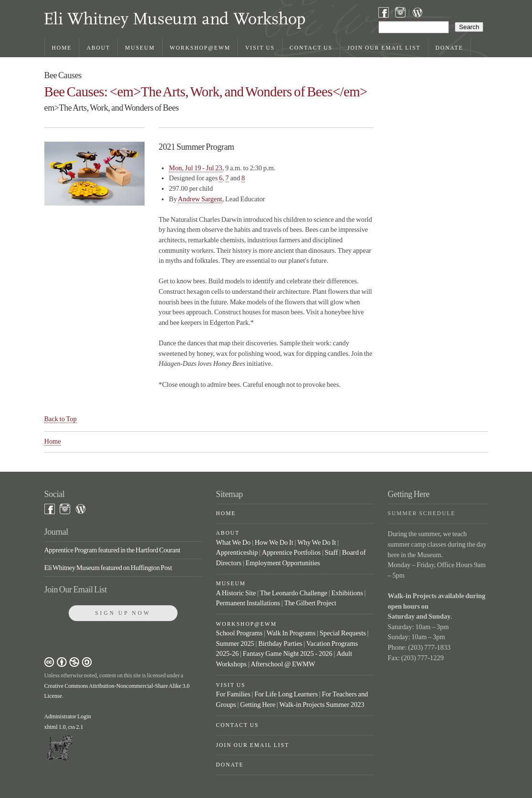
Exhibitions (347, 593)
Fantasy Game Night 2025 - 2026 (288, 653)
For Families (233, 694)
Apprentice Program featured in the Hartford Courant (112, 550)
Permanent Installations (248, 603)
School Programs (240, 633)
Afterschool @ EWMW (283, 664)
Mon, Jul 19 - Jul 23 (196, 168)
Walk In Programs (291, 633)
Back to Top (61, 419)
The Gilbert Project (310, 603)
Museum (140, 48)
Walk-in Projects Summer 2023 (322, 705)
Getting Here (258, 705)
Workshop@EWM (200, 48)
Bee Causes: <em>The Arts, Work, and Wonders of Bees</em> (206, 92)
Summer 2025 (235, 643)
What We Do (234, 542)
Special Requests (343, 633)
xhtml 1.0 (55, 727)
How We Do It (274, 542)
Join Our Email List (384, 48)
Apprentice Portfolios (291, 552)
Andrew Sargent (200, 199)
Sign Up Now (123, 613)
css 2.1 (76, 727)
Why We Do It (317, 542)
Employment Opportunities (282, 563)
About (98, 48)
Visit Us (260, 48)
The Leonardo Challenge (294, 593)
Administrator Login (68, 716)
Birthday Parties (280, 643)
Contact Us (311, 48)
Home (62, 48)
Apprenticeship (237, 552)
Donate (449, 48)
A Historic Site (236, 593)
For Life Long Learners (286, 694)
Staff (332, 552)
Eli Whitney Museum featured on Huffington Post (108, 568)
